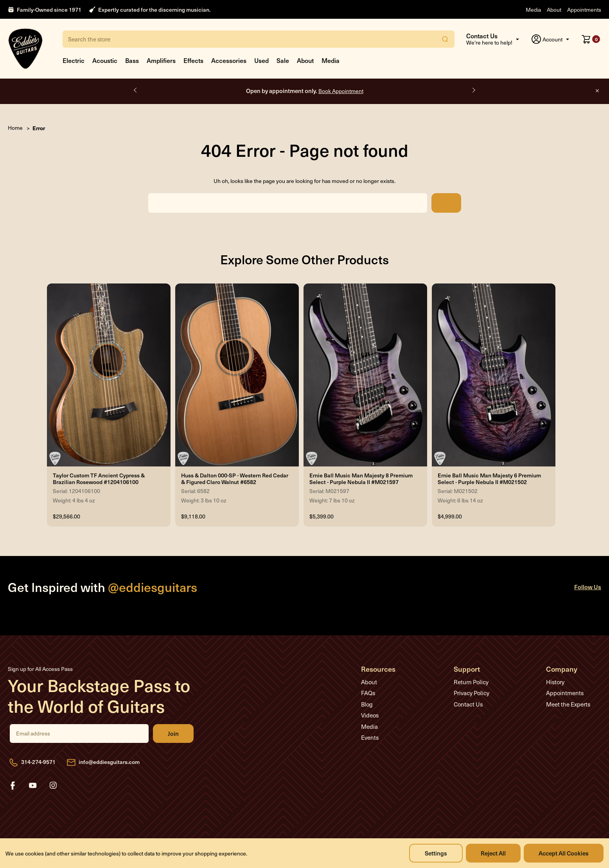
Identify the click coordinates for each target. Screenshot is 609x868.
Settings (436, 853)
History (555, 682)
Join (173, 733)
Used (261, 60)
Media (533, 10)
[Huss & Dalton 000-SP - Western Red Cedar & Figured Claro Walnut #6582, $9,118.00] (237, 375)
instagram (53, 786)
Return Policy (471, 682)
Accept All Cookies (564, 853)
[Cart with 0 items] (591, 39)
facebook (13, 786)
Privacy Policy (472, 693)
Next (473, 90)
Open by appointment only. (305, 91)
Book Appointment (341, 91)
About (554, 10)
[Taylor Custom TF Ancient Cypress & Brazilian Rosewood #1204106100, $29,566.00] (109, 375)
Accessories (229, 60)
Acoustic (105, 60)
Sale (283, 60)
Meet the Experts (568, 704)
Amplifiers (161, 60)
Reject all (493, 853)
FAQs (368, 693)
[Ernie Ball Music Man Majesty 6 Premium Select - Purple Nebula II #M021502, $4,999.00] (494, 375)
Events (370, 737)
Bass (132, 60)
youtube (33, 786)
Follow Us (588, 587)
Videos (370, 715)
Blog (367, 704)
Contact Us (468, 704)
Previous (136, 90)
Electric (74, 60)
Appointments (584, 10)
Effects (193, 60)
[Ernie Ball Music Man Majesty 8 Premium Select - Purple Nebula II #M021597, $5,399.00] (365, 375)
